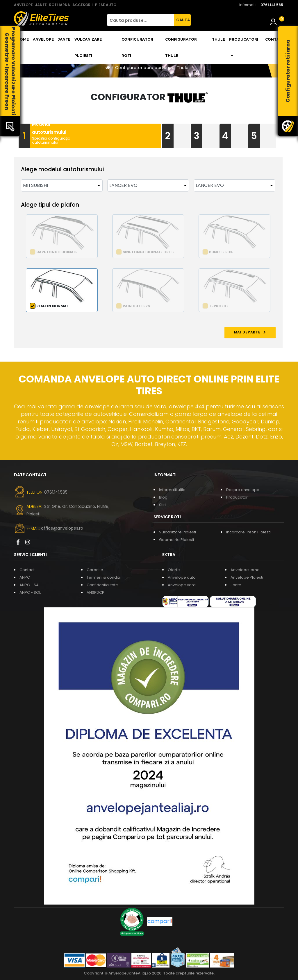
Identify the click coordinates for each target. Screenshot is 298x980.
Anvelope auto (182, 577)
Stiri (162, 505)
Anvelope (43, 39)
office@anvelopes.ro (62, 528)
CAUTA (183, 20)
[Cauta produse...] (140, 20)
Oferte (174, 570)
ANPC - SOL (30, 592)
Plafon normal (52, 306)
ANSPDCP (96, 592)
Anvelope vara (182, 585)
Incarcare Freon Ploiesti (248, 532)
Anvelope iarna (245, 570)
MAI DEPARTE (250, 332)
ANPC (25, 577)
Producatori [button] (244, 47)
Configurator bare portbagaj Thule (152, 68)
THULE (218, 39)
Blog (163, 497)
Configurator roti (137, 47)
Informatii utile (172, 490)
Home (23, 39)
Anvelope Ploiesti (247, 577)
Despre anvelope (243, 490)
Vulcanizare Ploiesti (88, 47)
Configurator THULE (181, 47)
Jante (64, 39)
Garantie (95, 570)
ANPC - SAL (30, 585)
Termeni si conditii (104, 577)
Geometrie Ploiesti (176, 540)
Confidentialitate (102, 585)
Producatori (237, 497)
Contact (275, 39)
